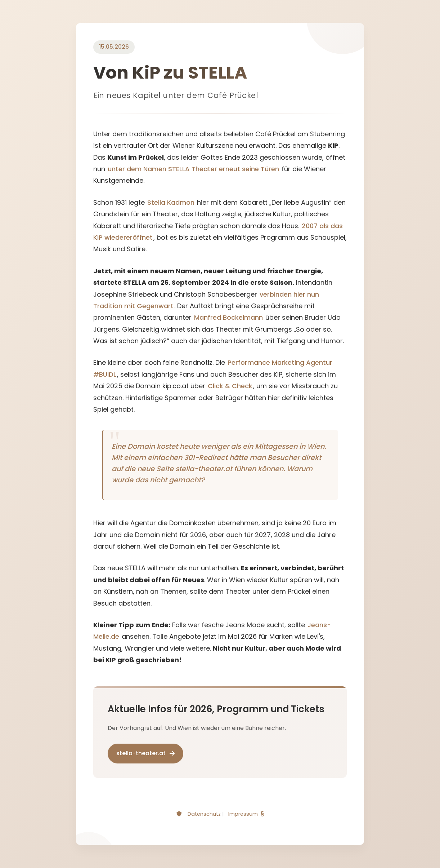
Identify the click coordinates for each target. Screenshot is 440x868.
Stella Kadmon (171, 202)
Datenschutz (204, 814)
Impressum (243, 814)
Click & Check (230, 386)
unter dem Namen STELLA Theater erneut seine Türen (193, 169)
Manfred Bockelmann (228, 317)
